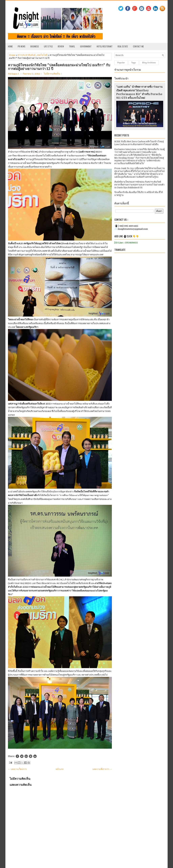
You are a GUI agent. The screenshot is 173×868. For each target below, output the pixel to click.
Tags (134, 63)
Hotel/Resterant (105, 46)
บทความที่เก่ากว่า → (102, 769)
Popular (121, 63)
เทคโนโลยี (42, 55)
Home (10, 46)
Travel (72, 46)
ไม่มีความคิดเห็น (52, 74)
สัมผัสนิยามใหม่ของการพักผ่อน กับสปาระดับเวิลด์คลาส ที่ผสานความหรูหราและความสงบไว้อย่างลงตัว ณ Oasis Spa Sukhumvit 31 (139, 185)
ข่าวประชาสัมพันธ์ (27, 55)
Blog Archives (149, 63)
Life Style (48, 46)
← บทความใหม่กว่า (17, 769)
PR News (22, 46)
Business (35, 46)
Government (86, 46)
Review (61, 46)
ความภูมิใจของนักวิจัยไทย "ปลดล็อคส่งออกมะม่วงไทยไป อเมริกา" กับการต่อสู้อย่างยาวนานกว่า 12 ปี (59, 67)
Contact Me (138, 46)
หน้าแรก (60, 769)
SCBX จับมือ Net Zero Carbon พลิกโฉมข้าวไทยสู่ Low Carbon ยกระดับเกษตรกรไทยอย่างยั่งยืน (139, 143)
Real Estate (123, 46)
